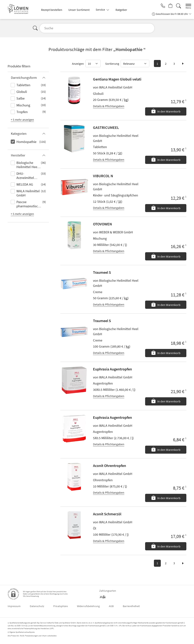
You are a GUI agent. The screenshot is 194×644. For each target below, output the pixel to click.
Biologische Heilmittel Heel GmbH (27, 165)
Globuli (22, 92)
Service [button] (101, 10)
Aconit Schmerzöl (107, 514)
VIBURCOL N (103, 176)
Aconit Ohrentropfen (110, 466)
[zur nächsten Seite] (183, 63)
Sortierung (112, 64)
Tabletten (23, 85)
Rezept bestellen (52, 10)
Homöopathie (26, 142)
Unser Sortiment (79, 10)
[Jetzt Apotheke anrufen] (162, 6)
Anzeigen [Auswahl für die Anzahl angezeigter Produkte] (78, 64)
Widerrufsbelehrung (88, 606)
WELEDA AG (25, 184)
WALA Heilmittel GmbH (28, 193)
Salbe (21, 98)
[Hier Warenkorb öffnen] (170, 6)
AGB (111, 606)
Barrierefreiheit (131, 606)
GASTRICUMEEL (106, 127)
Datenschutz (37, 606)
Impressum (14, 606)
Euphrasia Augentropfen (112, 369)
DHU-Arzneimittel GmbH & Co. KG (27, 176)
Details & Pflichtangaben (109, 106)
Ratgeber (121, 10)
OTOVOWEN (102, 224)
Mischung (23, 105)
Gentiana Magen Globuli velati (117, 79)
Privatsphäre (61, 606)
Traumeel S (102, 272)
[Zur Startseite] (20, 10)
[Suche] (179, 6)
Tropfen (22, 112)
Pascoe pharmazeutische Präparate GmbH (29, 204)
